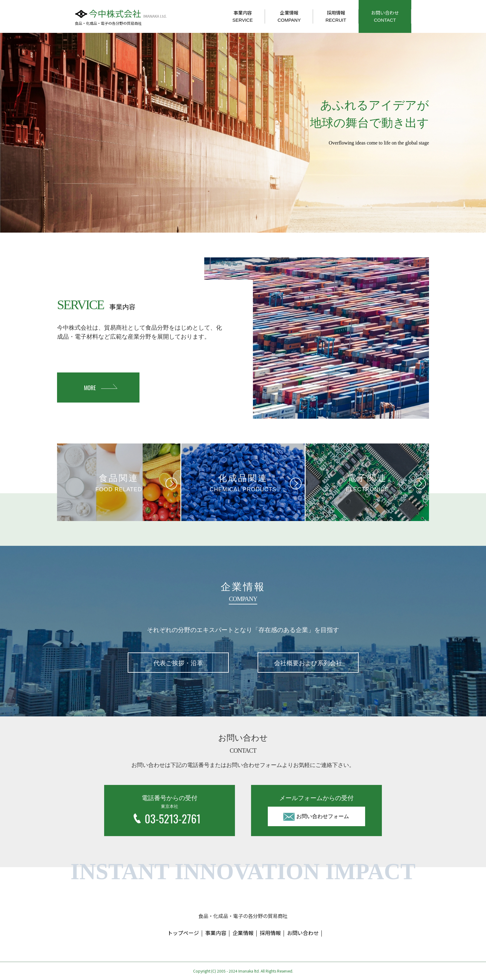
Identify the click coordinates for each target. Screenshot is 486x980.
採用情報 (336, 16)
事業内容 (243, 16)
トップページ (183, 933)
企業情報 (289, 16)
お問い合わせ (385, 16)
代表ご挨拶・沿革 (178, 663)
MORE (90, 388)
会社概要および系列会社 (308, 663)
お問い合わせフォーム (323, 816)
